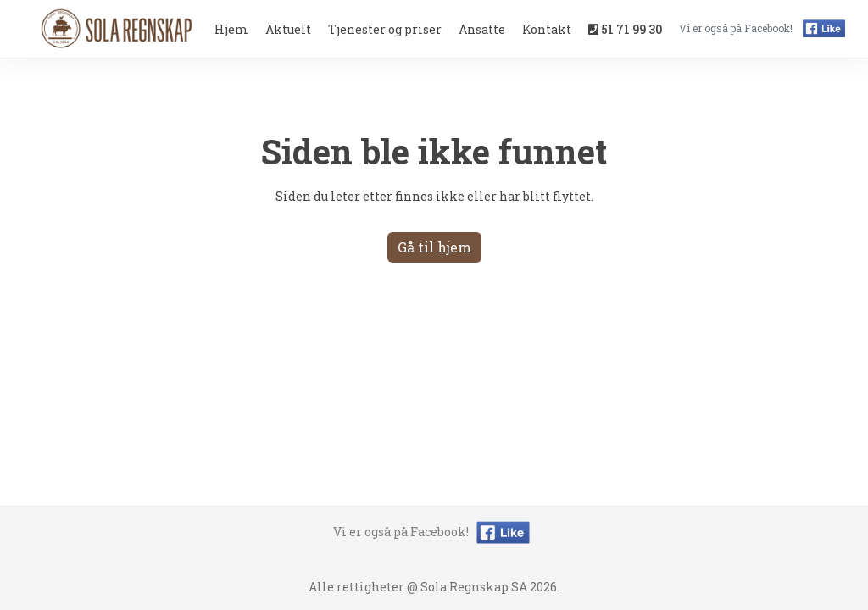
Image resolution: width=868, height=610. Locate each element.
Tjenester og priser (385, 29)
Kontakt (547, 29)
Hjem (231, 29)
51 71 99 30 (625, 29)
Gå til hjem (434, 247)
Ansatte (482, 29)
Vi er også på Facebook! (434, 532)
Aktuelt (288, 29)
